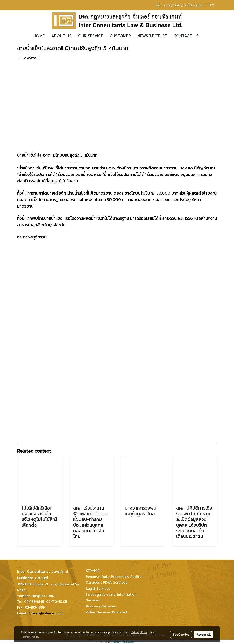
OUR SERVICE (91, 36)
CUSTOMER (120, 36)
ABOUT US (61, 36)
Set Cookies (181, 634)
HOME (39, 36)
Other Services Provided (106, 612)
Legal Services (98, 589)
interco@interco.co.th (46, 613)
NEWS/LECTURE (152, 36)
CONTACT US (186, 36)
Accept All (204, 634)
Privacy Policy (140, 632)
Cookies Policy (30, 636)
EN (209, 5)
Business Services (101, 606)
